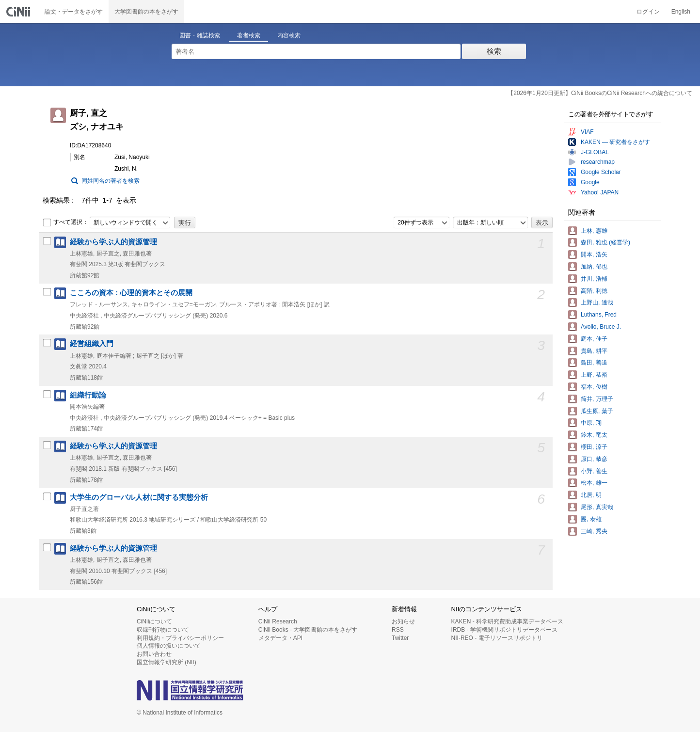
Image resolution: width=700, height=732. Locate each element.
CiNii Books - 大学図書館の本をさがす (308, 630)
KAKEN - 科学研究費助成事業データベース (507, 621)
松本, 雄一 (594, 483)
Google (590, 182)
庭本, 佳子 (594, 339)
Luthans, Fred (599, 315)
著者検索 (249, 35)
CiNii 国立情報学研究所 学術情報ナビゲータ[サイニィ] (19, 12)
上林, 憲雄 (594, 231)
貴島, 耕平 (594, 351)
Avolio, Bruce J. (601, 327)
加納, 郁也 (594, 267)
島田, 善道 (594, 363)
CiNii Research (278, 621)
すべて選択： (65, 223)
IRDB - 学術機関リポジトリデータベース (504, 630)
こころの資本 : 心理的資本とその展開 (131, 293)
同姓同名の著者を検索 (111, 181)
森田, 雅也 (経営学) (605, 242)
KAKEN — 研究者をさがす (615, 142)
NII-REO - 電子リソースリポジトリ (497, 638)
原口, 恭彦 (594, 459)
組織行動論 (88, 395)
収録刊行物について (163, 630)
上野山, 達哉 (597, 302)
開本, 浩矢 (594, 255)
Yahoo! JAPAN (600, 192)
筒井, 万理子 (597, 399)
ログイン (648, 12)
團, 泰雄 (591, 519)
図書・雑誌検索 (200, 35)
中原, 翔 (591, 423)
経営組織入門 (92, 344)
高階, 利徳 (594, 291)
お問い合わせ (154, 654)
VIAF (587, 132)
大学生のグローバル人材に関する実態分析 (139, 497)
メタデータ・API (280, 638)
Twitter (400, 638)
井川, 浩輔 (594, 279)
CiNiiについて (154, 621)
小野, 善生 (594, 471)
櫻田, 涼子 (594, 447)
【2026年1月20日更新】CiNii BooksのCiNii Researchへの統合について (600, 93)
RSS (398, 630)
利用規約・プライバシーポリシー (180, 638)
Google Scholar (601, 172)
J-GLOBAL (595, 152)
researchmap (598, 162)
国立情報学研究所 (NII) (167, 662)
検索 (494, 51)
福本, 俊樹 (594, 387)
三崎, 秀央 (594, 531)
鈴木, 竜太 (594, 435)
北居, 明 (591, 495)
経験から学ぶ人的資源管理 (113, 242)
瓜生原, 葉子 (597, 411)
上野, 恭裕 (594, 375)
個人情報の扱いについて (169, 646)
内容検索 (289, 35)
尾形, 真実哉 (597, 507)
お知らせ (403, 621)
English (681, 12)
